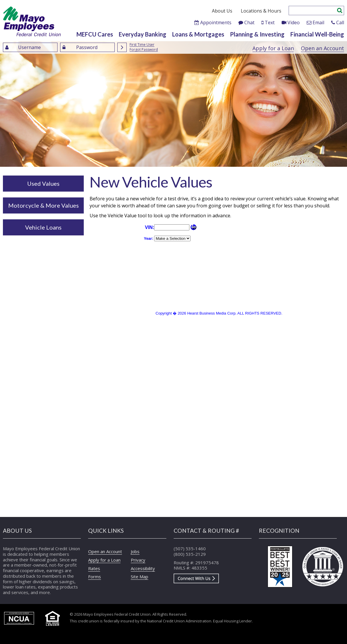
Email (318, 22)
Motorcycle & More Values (43, 205)
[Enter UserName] (30, 47)
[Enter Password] (87, 47)
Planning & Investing (257, 34)
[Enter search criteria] (313, 11)
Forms (95, 577)
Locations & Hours (261, 11)
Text (270, 22)
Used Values (43, 183)
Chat (249, 22)
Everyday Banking (143, 34)
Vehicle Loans (43, 227)
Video (294, 22)
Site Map (140, 577)
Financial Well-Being (317, 34)
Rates (94, 568)
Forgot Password (144, 50)
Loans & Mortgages (198, 34)
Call (340, 22)
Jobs (135, 551)
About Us (222, 11)
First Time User (142, 45)
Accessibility (143, 568)
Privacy (138, 560)
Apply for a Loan (273, 48)
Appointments (216, 22)
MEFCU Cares (95, 34)
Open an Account (322, 48)
